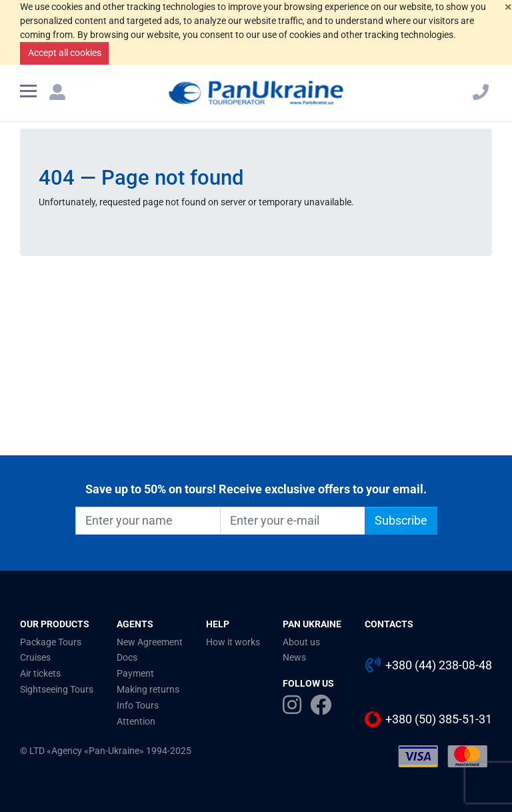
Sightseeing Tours (57, 689)
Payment (135, 673)
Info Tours (138, 705)
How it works (233, 642)
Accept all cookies (65, 53)
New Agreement (150, 642)
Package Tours (51, 642)
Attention (136, 721)
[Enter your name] (148, 521)
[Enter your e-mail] (293, 521)
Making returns (148, 689)
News (294, 657)
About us (301, 642)
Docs (127, 657)
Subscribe (401, 521)
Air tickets (40, 673)
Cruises (35, 657)
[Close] (508, 7)
